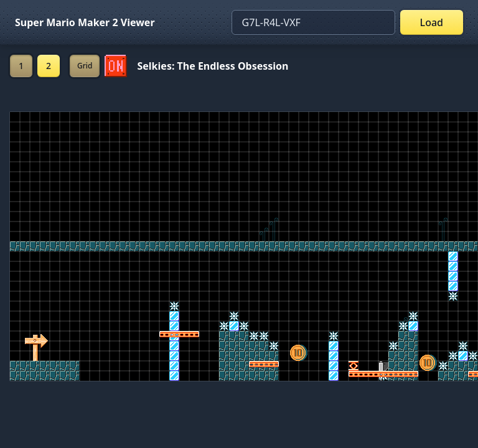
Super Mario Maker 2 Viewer (85, 22)
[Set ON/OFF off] (116, 66)
